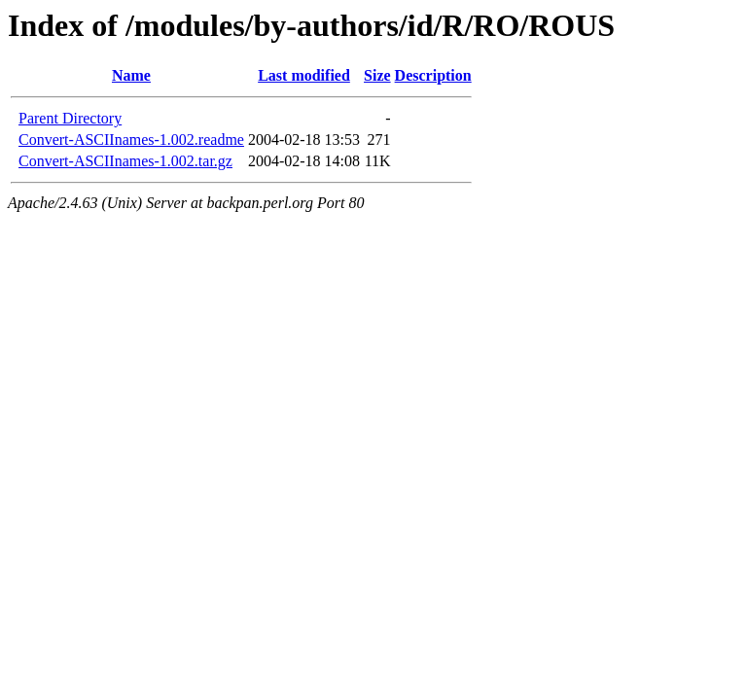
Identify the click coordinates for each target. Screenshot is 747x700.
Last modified (304, 75)
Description (433, 75)
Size (377, 75)
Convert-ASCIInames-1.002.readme (131, 140)
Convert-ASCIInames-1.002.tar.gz (125, 161)
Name (131, 75)
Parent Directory (70, 118)
